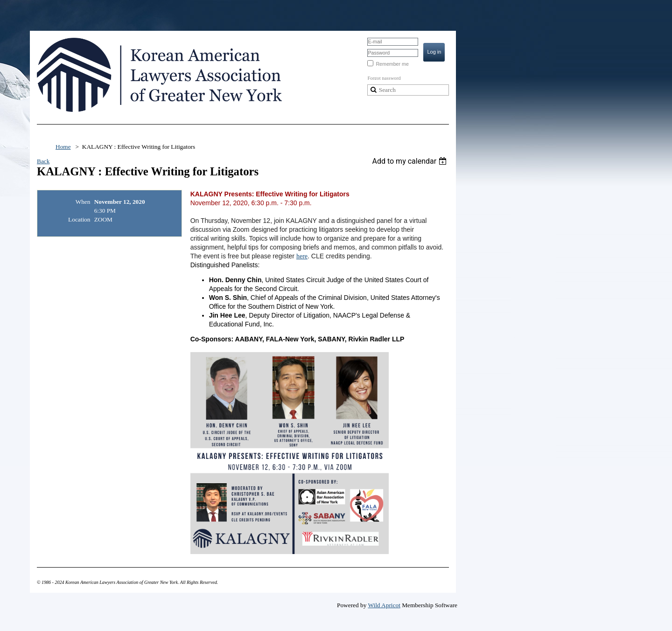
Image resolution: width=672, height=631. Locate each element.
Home (63, 147)
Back (43, 161)
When (83, 202)
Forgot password (384, 78)
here (302, 256)
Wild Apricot (384, 605)
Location (79, 219)
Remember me (392, 64)
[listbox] (410, 161)
